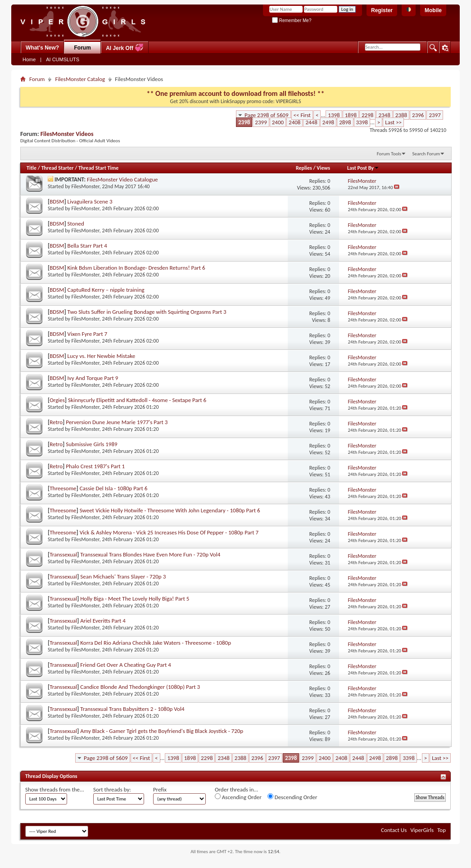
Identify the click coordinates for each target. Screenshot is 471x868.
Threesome (63, 488)
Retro (56, 422)
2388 (401, 115)
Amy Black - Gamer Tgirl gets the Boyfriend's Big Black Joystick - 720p (162, 731)
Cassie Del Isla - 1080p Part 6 (114, 488)
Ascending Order (238, 797)
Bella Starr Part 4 (87, 246)
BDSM (57, 201)
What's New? (42, 48)
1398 (334, 115)
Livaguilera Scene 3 (90, 201)
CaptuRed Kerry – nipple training (106, 290)
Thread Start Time (98, 168)
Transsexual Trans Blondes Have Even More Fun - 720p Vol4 (150, 554)
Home (29, 59)
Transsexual (63, 554)
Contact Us (394, 830)
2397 (435, 115)
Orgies (57, 400)
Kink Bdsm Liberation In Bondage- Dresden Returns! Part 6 (136, 268)
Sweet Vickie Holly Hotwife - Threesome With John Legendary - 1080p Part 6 (170, 510)
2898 (345, 122)
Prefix (160, 789)
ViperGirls (422, 830)
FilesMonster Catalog (80, 79)
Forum (83, 48)
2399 (261, 122)
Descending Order (292, 797)
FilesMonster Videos (67, 134)
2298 (367, 115)
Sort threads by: (112, 789)
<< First (302, 115)
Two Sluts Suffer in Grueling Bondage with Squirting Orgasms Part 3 (147, 312)
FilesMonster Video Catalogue (122, 179)
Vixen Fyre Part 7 (88, 334)
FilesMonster (86, 186)
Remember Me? (292, 20)
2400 (278, 122)
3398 (362, 122)
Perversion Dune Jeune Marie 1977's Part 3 (117, 422)
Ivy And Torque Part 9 (93, 378)
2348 (384, 115)
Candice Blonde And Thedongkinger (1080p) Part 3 (140, 687)
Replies (304, 168)
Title (32, 168)
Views (323, 168)
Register (382, 10)
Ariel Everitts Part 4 (103, 621)
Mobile (433, 10)
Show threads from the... (55, 789)
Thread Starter (58, 168)
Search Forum (426, 154)
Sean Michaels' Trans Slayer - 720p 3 (123, 576)
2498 (328, 122)
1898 (351, 115)
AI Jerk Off (125, 47)
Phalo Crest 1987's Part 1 (95, 466)
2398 (244, 122)
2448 (311, 122)
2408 (294, 122)
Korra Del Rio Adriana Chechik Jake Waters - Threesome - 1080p (156, 643)
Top (442, 830)
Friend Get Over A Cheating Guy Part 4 (126, 665)
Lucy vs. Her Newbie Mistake (102, 356)
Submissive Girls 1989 (91, 444)
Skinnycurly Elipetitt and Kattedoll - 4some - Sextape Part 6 (137, 400)
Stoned (76, 224)
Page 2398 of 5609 (267, 115)
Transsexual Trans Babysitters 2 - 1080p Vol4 (132, 709)
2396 (418, 115)
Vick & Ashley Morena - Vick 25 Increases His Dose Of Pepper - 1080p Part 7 (169, 532)
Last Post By (363, 168)
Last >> (393, 122)
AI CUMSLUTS (63, 59)
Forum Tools (389, 154)
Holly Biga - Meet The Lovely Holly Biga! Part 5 (135, 599)
